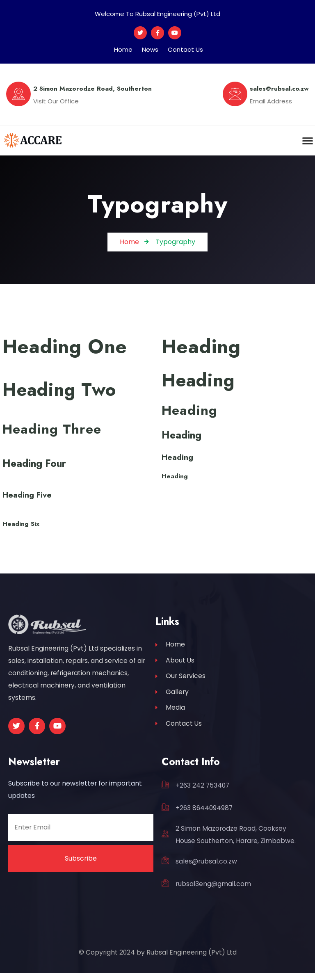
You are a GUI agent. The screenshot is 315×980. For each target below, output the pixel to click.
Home (123, 49)
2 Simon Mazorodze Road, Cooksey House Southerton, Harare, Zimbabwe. (236, 842)
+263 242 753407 (202, 792)
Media (170, 716)
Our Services (180, 684)
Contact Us (185, 49)
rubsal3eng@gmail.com (213, 891)
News (150, 49)
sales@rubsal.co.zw (206, 868)
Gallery (172, 700)
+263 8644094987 (204, 815)
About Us (175, 668)
